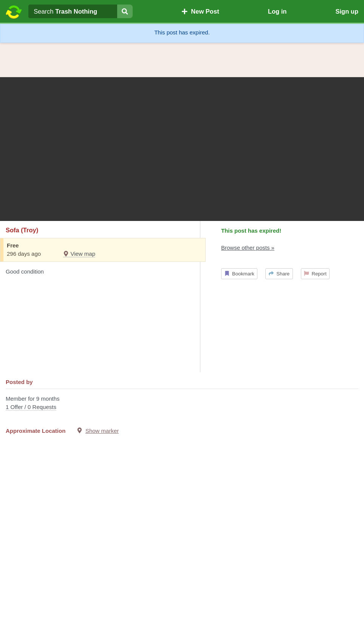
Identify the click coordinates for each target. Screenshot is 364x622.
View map (79, 254)
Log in (277, 11)
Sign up (347, 11)
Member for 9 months (182, 404)
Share (279, 274)
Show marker (102, 431)
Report (315, 274)
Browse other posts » (248, 248)
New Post (200, 11)
